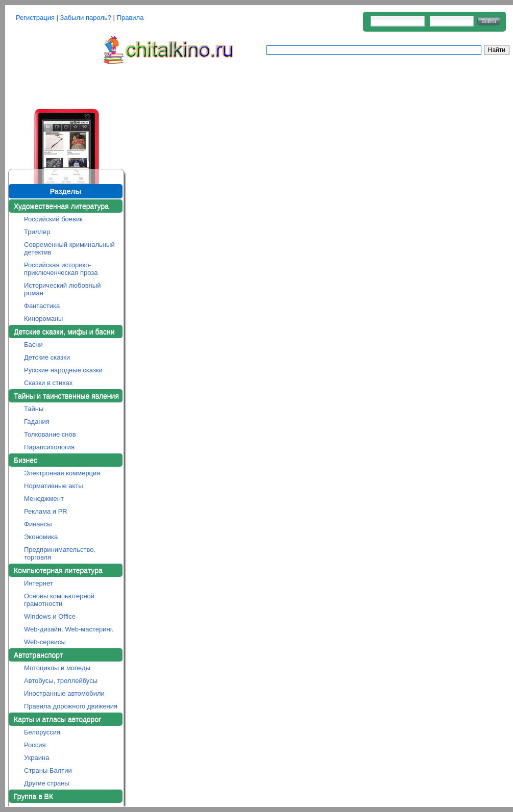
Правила (130, 18)
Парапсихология (49, 447)
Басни (33, 345)
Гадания (37, 422)
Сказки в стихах (48, 383)
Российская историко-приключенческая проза (61, 269)
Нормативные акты (54, 486)
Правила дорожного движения (71, 706)
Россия (35, 745)
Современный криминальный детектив (69, 248)
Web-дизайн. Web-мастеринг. (69, 629)
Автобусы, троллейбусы (61, 681)
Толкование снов (50, 434)
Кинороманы (43, 319)
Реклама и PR (46, 511)
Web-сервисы (45, 642)
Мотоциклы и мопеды (57, 668)
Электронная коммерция (62, 473)
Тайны (34, 409)
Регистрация (35, 18)
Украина (37, 758)
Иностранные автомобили (64, 693)
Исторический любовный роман (62, 289)
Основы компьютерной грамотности (59, 600)
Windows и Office (50, 616)
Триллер (37, 232)
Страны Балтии (48, 770)
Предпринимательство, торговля (60, 553)
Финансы (38, 524)
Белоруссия (42, 732)
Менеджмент (44, 499)
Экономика (41, 537)
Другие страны (47, 783)
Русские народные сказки (63, 370)
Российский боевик (53, 219)
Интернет (39, 583)
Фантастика (42, 306)
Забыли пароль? (86, 18)
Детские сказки (47, 357)
